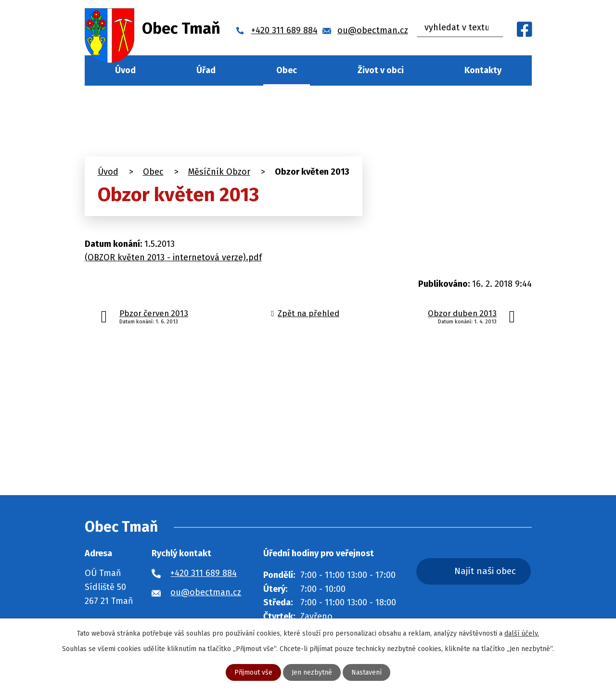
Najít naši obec (485, 571)
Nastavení (366, 672)
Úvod (125, 70)
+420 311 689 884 (204, 573)
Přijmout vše (253, 672)
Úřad (206, 70)
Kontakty (483, 70)
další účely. (522, 633)
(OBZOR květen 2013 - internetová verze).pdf (173, 257)
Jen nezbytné (312, 672)
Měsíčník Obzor (219, 172)
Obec (287, 70)
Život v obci (381, 70)
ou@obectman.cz (206, 592)
